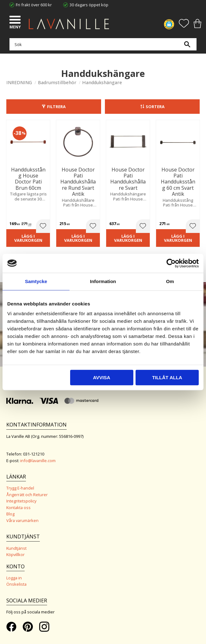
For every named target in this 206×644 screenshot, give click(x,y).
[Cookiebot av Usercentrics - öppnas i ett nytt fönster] (171, 263)
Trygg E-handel (20, 488)
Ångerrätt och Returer (27, 495)
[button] (16, 20)
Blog (10, 514)
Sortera (155, 107)
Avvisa (102, 377)
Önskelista (16, 584)
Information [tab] (103, 281)
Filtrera (56, 107)
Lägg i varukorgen (28, 238)
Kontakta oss (18, 508)
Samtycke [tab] (36, 281)
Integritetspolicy (21, 501)
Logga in (14, 578)
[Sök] (187, 44)
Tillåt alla (167, 377)
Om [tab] (170, 281)
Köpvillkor (15, 554)
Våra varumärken (22, 520)
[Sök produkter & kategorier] (101, 44)
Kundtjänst (16, 548)
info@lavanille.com (38, 461)
